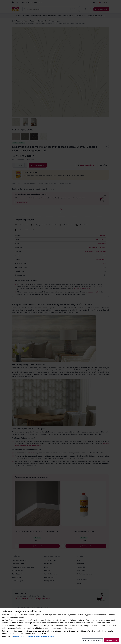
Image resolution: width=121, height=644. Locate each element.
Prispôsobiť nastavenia (92, 640)
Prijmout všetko (112, 640)
